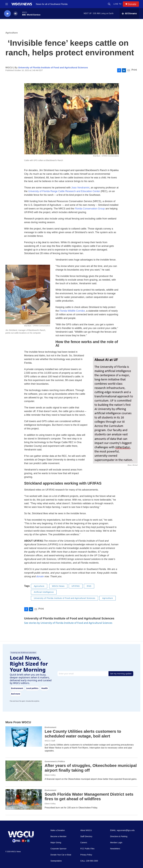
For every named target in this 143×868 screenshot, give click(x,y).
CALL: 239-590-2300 (89, 861)
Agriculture (12, 33)
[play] (7, 14)
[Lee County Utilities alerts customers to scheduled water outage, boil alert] (24, 737)
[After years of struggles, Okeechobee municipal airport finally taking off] (24, 771)
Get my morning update (121, 674)
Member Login (116, 843)
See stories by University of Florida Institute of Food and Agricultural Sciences (68, 623)
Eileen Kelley (50, 775)
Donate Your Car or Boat (61, 855)
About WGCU (86, 830)
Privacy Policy (86, 855)
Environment (50, 727)
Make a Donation (58, 830)
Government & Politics (55, 761)
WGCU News (58, 586)
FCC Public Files (87, 849)
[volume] (16, 14)
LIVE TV (117, 4)
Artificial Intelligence (44, 592)
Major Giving (56, 843)
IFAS (89, 586)
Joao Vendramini (80, 188)
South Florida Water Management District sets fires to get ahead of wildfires (89, 797)
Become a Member (58, 836)
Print (134, 70)
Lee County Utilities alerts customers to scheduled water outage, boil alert (83, 734)
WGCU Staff (50, 741)
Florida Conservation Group (90, 209)
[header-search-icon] (109, 4)
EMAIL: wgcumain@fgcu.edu (122, 830)
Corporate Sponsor (58, 849)
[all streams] (129, 14)
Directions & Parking (119, 836)
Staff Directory (86, 836)
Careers (84, 843)
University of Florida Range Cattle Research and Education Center (64, 191)
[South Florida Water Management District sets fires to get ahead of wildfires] (24, 799)
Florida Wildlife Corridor (72, 311)
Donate (132, 4)
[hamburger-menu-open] (7, 4)
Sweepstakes (56, 861)
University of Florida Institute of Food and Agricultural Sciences (53, 68)
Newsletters (115, 849)
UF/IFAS (76, 586)
